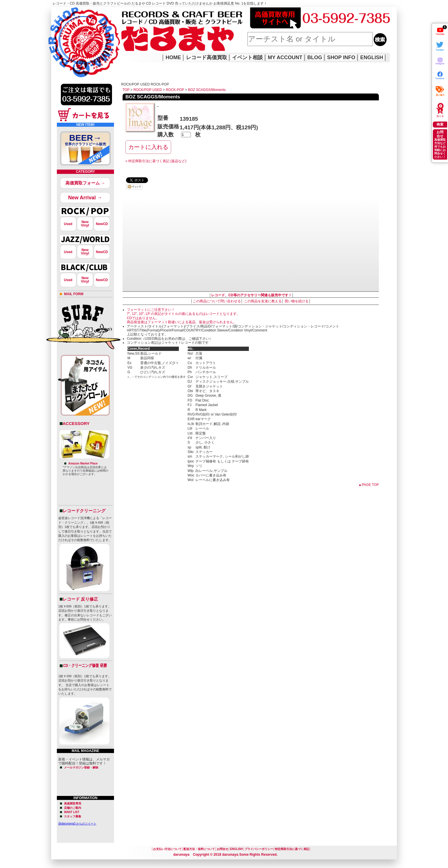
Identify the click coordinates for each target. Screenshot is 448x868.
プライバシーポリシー (259, 849)
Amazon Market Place (83, 463)
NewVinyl (85, 224)
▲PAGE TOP (369, 485)
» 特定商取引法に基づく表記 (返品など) (156, 161)
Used (68, 224)
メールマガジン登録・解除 (81, 767)
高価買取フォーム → (85, 183)
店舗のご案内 (73, 808)
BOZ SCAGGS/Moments (207, 90)
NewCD (102, 224)
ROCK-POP (175, 90)
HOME (59, 34)
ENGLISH (372, 57)
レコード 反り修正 (80, 599)
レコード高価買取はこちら (75, 12)
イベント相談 (247, 57)
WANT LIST (72, 812)
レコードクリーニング (84, 511)
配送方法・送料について (199, 849)
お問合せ (223, 849)
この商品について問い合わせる (217, 301)
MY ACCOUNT (285, 57)
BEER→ (85, 141)
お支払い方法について (167, 849)
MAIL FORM (74, 294)
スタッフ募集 (73, 816)
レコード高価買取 (207, 57)
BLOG (315, 57)
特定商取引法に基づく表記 (292, 849)
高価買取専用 (73, 804)
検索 (440, 124)
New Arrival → (85, 198)
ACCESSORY (76, 423)
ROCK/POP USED (148, 90)
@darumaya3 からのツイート (77, 824)
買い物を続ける (297, 301)
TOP (126, 90)
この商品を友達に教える (263, 301)
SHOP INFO (341, 57)
